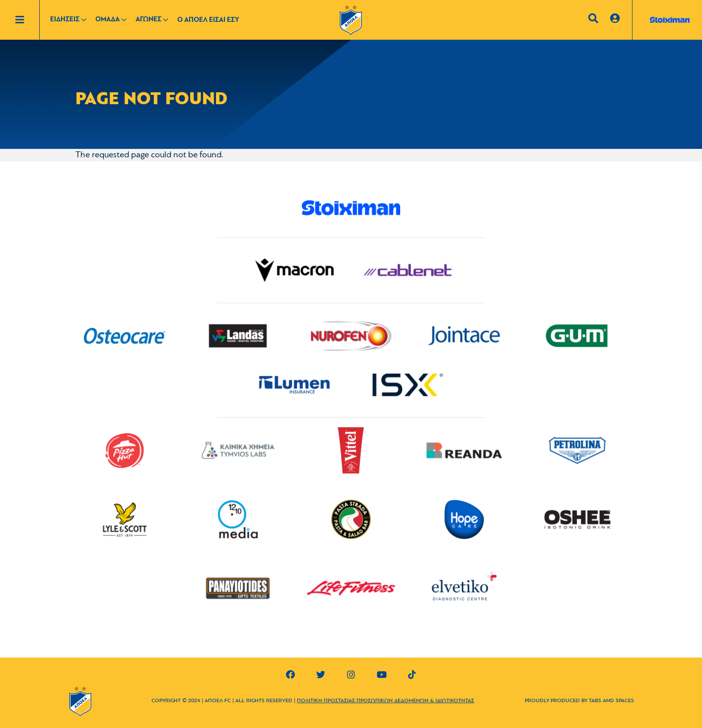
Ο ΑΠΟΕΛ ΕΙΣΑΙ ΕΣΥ (208, 20)
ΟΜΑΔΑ (107, 20)
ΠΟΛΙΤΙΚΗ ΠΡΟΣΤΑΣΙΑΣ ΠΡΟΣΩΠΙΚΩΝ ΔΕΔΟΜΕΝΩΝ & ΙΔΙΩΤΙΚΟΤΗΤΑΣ (386, 701)
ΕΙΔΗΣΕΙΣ (65, 20)
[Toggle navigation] (27, 20)
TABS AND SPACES (611, 701)
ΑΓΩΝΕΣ (148, 20)
